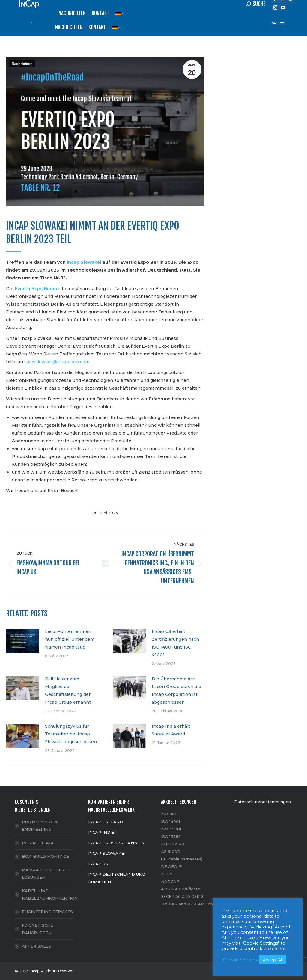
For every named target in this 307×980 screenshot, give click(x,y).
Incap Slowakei (84, 262)
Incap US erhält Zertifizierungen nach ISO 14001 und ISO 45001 (175, 643)
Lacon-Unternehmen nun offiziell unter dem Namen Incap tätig (70, 639)
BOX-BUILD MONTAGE (45, 856)
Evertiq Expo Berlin (36, 289)
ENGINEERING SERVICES (47, 912)
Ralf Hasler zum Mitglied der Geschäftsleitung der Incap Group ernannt (68, 690)
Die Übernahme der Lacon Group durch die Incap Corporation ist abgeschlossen (176, 690)
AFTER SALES (36, 946)
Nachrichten (22, 64)
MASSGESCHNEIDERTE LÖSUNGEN (46, 873)
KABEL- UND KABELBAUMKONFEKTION (50, 894)
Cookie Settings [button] (240, 960)
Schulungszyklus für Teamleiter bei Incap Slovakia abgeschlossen (71, 734)
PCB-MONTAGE (38, 843)
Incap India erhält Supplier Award (171, 730)
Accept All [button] (273, 960)
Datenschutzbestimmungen (262, 802)
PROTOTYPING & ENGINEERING (40, 826)
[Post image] (22, 641)
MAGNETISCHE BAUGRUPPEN (37, 929)
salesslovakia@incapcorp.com (57, 362)
